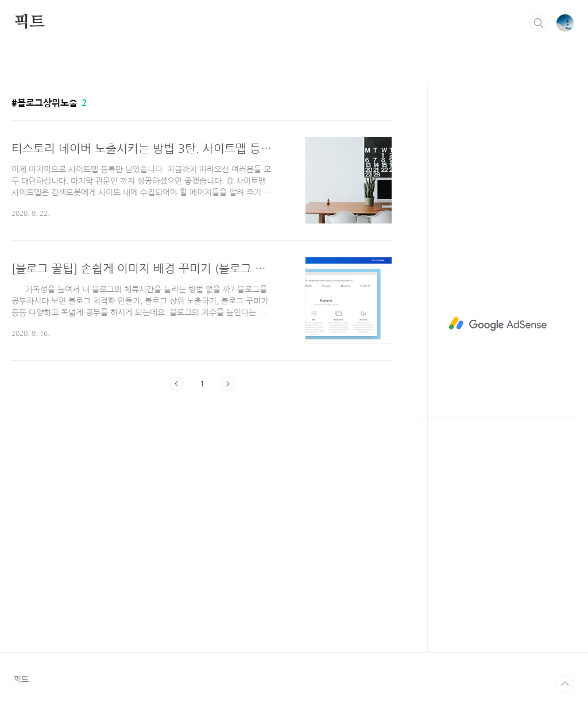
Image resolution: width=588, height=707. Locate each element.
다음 (227, 384)
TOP (565, 684)
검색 (539, 23)
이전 (177, 384)
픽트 (29, 22)
